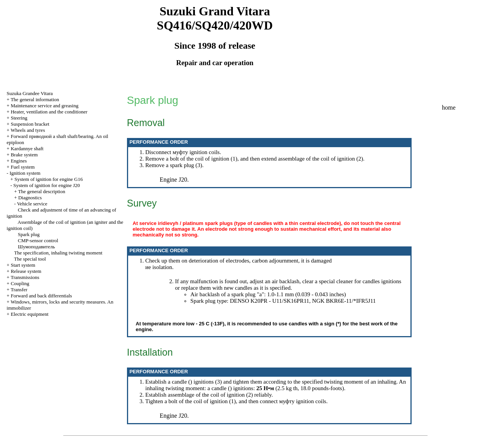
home (449, 107)
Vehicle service (32, 204)
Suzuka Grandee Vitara (30, 93)
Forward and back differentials (41, 296)
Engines (19, 161)
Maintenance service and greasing (45, 106)
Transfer (19, 290)
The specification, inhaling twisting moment (58, 253)
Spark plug (29, 234)
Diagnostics (30, 198)
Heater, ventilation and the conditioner (49, 112)
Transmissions (25, 277)
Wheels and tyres (28, 130)
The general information (35, 99)
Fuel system (23, 167)
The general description (42, 191)
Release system (26, 271)
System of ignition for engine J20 (47, 185)
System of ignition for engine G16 (49, 179)
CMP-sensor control (38, 240)
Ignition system (25, 173)
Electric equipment (30, 314)
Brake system (24, 155)
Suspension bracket (30, 124)
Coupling (20, 283)
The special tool (30, 259)
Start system (23, 265)
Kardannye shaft (27, 149)
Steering (19, 118)
